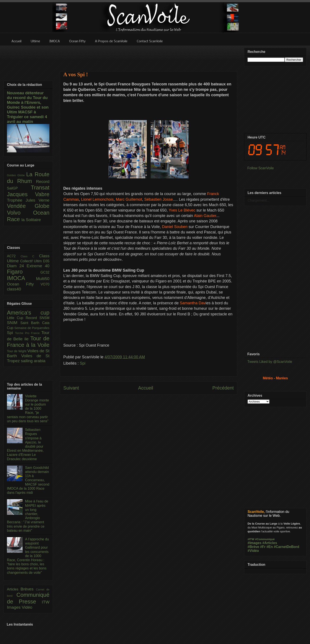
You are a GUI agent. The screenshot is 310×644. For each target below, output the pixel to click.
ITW (46, 602)
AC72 (14, 256)
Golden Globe (17, 175)
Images (14, 607)
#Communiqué (265, 539)
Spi (83, 363)
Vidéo (27, 607)
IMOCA (21, 278)
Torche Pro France (28, 333)
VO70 (45, 284)
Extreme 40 (38, 266)
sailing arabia (33, 361)
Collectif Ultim (32, 261)
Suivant (71, 388)
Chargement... (259, 200)
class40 (14, 289)
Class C (30, 256)
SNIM (14, 323)
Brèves (28, 589)
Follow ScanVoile (261, 168)
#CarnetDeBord (286, 547)
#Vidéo (253, 551)
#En (270, 547)
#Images (255, 543)
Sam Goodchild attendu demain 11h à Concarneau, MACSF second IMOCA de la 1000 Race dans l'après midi (28, 480)
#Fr (263, 547)
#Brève (253, 547)
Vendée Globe (28, 206)
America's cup (28, 313)
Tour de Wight (17, 351)
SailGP (19, 188)
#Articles (270, 543)
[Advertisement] (148, 56)
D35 (46, 261)
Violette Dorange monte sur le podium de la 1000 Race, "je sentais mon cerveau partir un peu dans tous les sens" (28, 409)
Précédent (223, 388)
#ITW (251, 539)
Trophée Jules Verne (28, 200)
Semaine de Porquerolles (32, 328)
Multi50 (43, 279)
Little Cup (16, 318)
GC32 (45, 272)
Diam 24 (17, 266)
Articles (14, 589)
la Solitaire (31, 220)
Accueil (146, 388)
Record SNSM (38, 318)
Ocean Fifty (24, 284)
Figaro (24, 272)
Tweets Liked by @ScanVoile (270, 362)
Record (43, 182)
